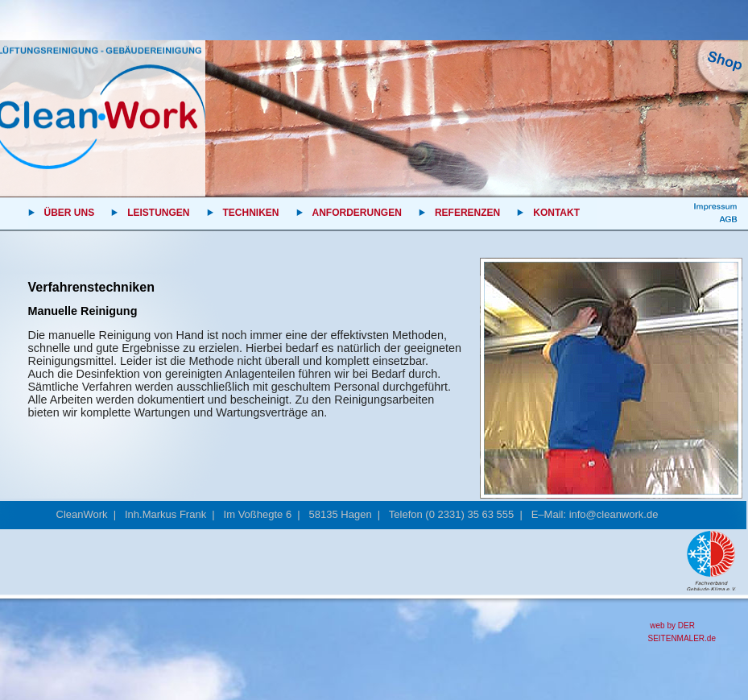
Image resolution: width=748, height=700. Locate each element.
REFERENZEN (467, 213)
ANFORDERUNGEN (357, 213)
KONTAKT (556, 213)
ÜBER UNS (70, 213)
